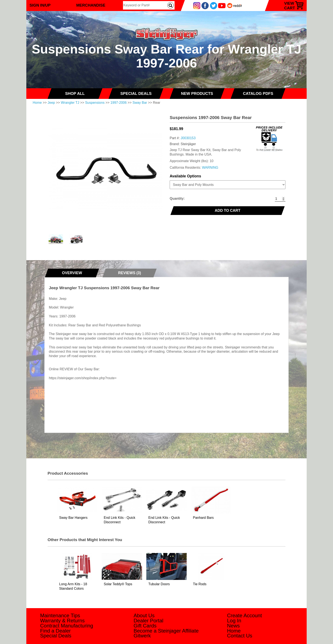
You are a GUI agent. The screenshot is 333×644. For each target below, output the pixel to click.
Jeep (51, 103)
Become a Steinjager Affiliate (166, 631)
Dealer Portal (148, 621)
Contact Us (240, 636)
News (233, 626)
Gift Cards (145, 626)
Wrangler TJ (70, 103)
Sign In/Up (40, 5)
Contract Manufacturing (67, 626)
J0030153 (188, 138)
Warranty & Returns (62, 621)
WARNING (210, 168)
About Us (144, 615)
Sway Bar (140, 103)
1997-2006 (119, 103)
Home (37, 103)
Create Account (244, 615)
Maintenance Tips (60, 615)
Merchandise (91, 5)
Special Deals (56, 636)
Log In (234, 621)
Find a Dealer (55, 631)
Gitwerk (142, 636)
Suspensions (95, 103)
